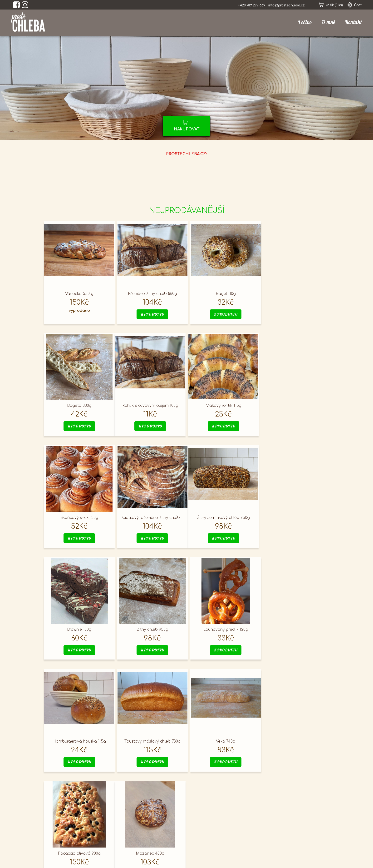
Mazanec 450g (79, 741)
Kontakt (353, 22)
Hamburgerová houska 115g (78, 629)
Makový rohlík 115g (150, 406)
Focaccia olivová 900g (293, 629)
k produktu (150, 314)
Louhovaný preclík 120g (293, 517)
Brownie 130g (150, 517)
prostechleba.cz (66, 824)
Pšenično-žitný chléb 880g (150, 294)
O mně (328, 22)
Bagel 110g (222, 294)
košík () (334, 5)
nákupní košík (271, 821)
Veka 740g (222, 629)
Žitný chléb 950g (222, 517)
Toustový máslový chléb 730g (150, 629)
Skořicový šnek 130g (222, 406)
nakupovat (187, 129)
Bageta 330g (293, 294)
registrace (268, 829)
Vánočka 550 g (78, 294)
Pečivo (305, 22)
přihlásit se (269, 814)
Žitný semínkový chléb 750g (78, 517)
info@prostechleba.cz (286, 5)
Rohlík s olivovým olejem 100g (79, 406)
